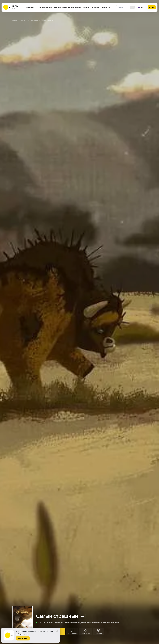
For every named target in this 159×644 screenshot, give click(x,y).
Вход (152, 7)
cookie (40, 631)
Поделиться (86, 633)
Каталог (31, 7)
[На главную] (13, 7)
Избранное (72, 633)
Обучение (98, 633)
